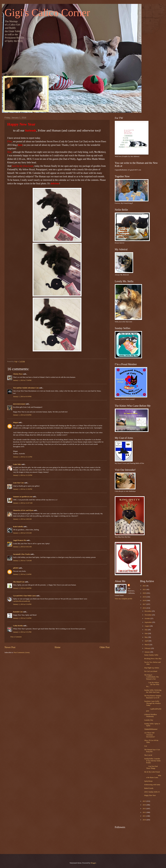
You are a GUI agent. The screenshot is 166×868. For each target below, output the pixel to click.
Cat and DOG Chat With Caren (24, 596)
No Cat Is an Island (151, 671)
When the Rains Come (153, 777)
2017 (145, 604)
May (146, 637)
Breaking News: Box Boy (153, 659)
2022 (145, 586)
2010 (145, 820)
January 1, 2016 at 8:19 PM (22, 397)
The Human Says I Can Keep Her (152, 751)
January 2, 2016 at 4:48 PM (22, 588)
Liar (146, 746)
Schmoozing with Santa (152, 785)
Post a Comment (16, 637)
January (147, 652)
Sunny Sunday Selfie (151, 655)
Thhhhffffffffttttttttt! (151, 729)
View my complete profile (124, 599)
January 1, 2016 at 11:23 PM (23, 475)
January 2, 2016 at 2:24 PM (22, 574)
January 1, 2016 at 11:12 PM (23, 457)
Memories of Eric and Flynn (23, 510)
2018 (145, 600)
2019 (145, 597)
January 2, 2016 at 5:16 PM (22, 604)
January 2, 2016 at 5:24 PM (22, 618)
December (148, 611)
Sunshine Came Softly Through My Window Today (152, 703)
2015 (145, 801)
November (148, 615)
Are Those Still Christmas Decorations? (150, 735)
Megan (16, 422)
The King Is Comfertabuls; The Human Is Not (151, 677)
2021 (145, 589)
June (146, 633)
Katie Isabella (18, 527)
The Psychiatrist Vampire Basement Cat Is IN (153, 697)
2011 (145, 816)
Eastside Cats (18, 612)
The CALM (148, 755)
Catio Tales (17, 464)
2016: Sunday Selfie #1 (152, 792)
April (147, 641)
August (147, 626)
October (148, 619)
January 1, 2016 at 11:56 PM (23, 489)
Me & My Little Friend (152, 772)
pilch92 (16, 568)
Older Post (105, 647)
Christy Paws (18, 374)
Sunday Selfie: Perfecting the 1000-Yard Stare (153, 691)
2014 (145, 805)
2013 (145, 809)
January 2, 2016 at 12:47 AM (23, 503)
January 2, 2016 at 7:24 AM (22, 561)
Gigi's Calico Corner (47, 13)
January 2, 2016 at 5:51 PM (22, 632)
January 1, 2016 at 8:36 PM (22, 415)
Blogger (93, 863)
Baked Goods (149, 788)
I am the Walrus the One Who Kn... (152, 685)
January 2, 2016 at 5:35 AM (22, 533)
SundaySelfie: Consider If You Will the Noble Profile (152, 761)
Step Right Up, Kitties (152, 668)
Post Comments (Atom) (22, 652)
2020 (145, 593)
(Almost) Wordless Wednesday (151, 715)
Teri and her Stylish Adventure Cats (26, 388)
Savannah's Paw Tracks (22, 554)
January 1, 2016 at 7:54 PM (22, 380)
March (147, 645)
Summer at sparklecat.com (23, 497)
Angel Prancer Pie (20, 540)
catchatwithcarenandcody (22, 601)
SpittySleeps (148, 781)
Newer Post (10, 647)
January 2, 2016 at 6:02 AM (22, 547)
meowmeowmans (19, 404)
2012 (145, 812)
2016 (145, 608)
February (148, 648)
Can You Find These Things (151, 767)
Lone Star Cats (18, 483)
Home (57, 647)
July (146, 630)
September (148, 622)
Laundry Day (149, 720)
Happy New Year (150, 795)
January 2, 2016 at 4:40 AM (22, 519)
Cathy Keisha (18, 626)
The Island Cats (19, 582)
